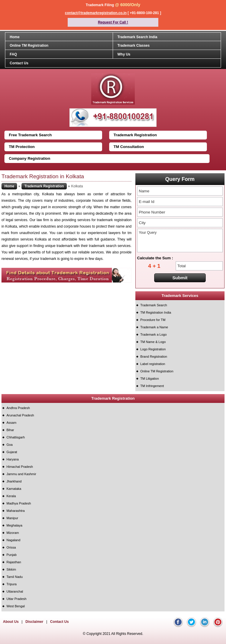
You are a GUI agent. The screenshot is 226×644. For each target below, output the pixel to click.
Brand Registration (154, 357)
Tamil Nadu (15, 577)
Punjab (11, 555)
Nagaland (13, 540)
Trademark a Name (154, 327)
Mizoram (13, 533)
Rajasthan (14, 562)
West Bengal (16, 606)
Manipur (12, 518)
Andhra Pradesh (18, 408)
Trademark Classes (133, 46)
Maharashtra (16, 511)
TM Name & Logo (153, 342)
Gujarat (12, 452)
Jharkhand (14, 481)
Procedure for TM (153, 320)
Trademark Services (180, 296)
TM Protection (22, 147)
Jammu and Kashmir (21, 474)
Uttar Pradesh (16, 599)
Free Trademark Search (30, 135)
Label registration (153, 364)
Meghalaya (14, 525)
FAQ (13, 54)
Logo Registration (153, 349)
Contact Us (19, 63)
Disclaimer (34, 622)
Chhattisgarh (16, 437)
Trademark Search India (137, 37)
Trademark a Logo (153, 334)
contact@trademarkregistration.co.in (96, 13)
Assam (11, 423)
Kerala (11, 496)
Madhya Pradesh (19, 503)
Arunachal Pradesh (20, 415)
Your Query (180, 241)
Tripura (11, 584)
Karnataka (14, 489)
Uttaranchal (15, 591)
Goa (10, 445)
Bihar (10, 430)
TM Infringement (152, 386)
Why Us (124, 54)
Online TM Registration (29, 46)
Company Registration (30, 158)
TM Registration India (156, 312)
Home (15, 37)
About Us (11, 622)
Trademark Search (154, 305)
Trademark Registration (135, 135)
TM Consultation (129, 147)
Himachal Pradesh (20, 467)
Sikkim (11, 569)
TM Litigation (150, 379)
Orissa (11, 547)
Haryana (13, 459)
